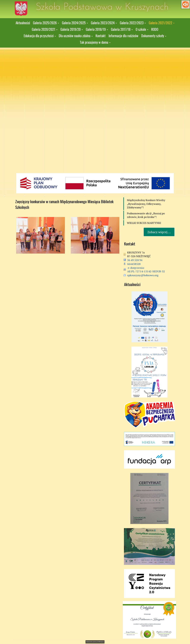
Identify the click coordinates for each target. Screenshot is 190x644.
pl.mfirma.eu (100, 642)
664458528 (134, 264)
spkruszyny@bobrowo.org (143, 275)
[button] (46, 23)
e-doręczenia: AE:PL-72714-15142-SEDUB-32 (146, 269)
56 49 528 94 (135, 260)
